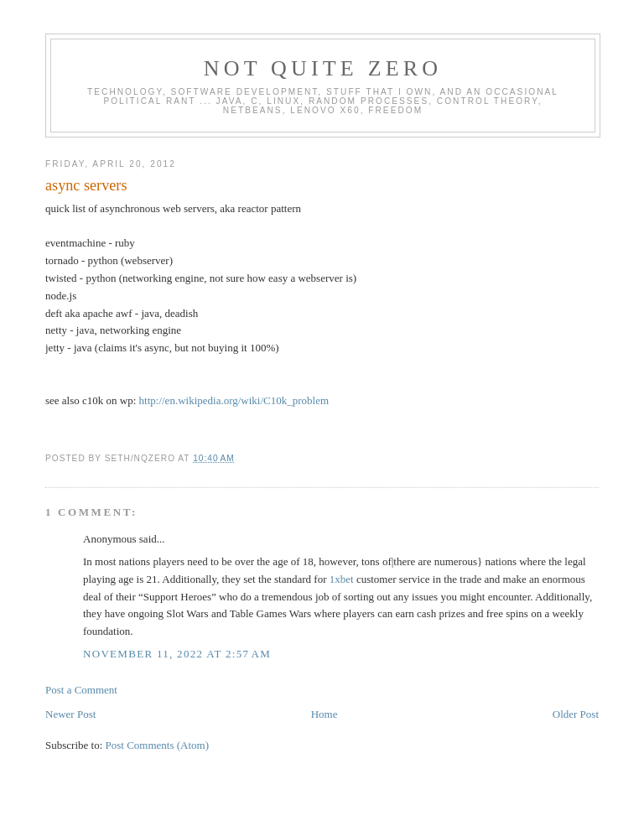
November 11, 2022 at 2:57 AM (177, 654)
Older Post (576, 714)
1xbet (342, 579)
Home (325, 714)
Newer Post (70, 714)
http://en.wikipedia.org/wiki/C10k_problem (234, 400)
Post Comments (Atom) (158, 745)
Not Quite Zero (323, 68)
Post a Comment (81, 690)
